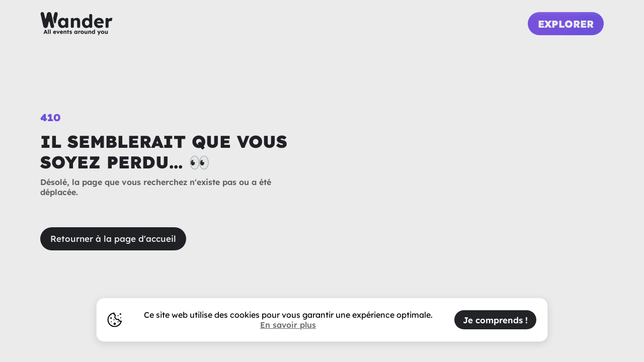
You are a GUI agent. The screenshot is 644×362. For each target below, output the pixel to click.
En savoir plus (288, 325)
